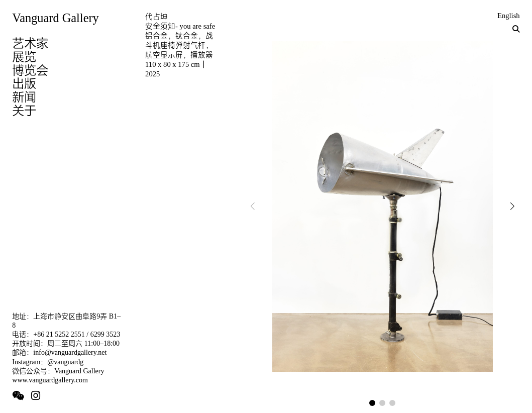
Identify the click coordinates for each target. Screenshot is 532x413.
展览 (24, 57)
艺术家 (30, 43)
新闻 (24, 97)
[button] (372, 403)
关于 (24, 110)
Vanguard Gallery (55, 18)
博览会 (30, 70)
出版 (24, 83)
